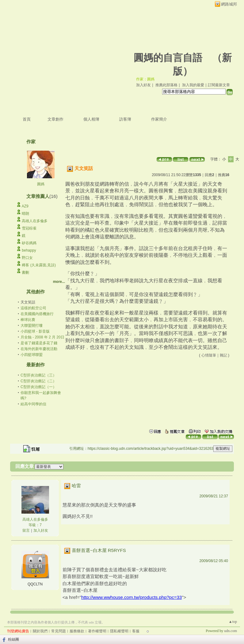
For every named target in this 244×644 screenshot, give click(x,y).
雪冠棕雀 (29, 228)
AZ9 (25, 206)
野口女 (27, 258)
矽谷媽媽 (29, 243)
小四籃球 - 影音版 (35, 331)
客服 (136, 631)
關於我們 (40, 631)
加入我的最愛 (193, 85)
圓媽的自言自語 (168, 58)
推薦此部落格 (166, 85)
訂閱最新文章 (219, 85)
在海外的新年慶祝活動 (39, 349)
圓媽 (41, 184)
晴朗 (25, 214)
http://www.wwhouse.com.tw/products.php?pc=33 (132, 597)
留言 (26, 530)
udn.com (231, 631)
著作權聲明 (97, 631)
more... (59, 282)
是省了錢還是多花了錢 (39, 343)
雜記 (223, 355)
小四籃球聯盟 (32, 355)
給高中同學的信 (33, 404)
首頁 (27, 119)
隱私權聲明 (119, 631)
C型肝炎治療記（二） (38, 381)
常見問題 (59, 631)
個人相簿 (91, 119)
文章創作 (55, 119)
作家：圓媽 (145, 79)
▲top (233, 622)
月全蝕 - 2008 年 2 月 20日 (42, 337)
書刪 (25, 272)
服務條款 (77, 631)
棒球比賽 (28, 320)
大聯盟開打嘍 (32, 326)
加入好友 (143, 85)
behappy (29, 250)
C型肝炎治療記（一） (38, 387)
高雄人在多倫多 (35, 221)
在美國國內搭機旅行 (37, 314)
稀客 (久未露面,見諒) (39, 265)
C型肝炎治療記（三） (38, 375)
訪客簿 (125, 119)
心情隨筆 (209, 355)
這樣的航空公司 (33, 308)
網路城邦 (229, 4)
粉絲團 (13, 639)
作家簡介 (159, 119)
